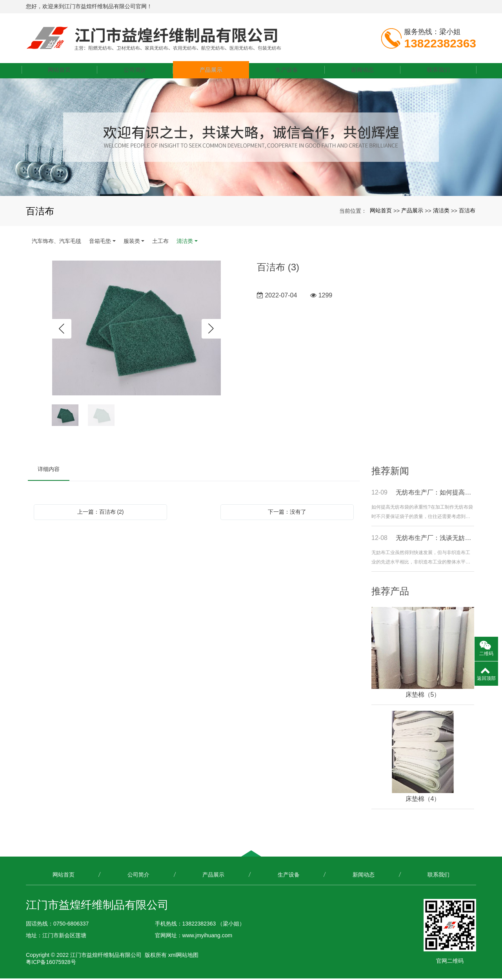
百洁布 (467, 212)
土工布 (160, 243)
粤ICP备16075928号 (51, 964)
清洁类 (441, 212)
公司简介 (139, 71)
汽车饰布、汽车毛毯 (56, 243)
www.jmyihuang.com (207, 937)
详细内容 (49, 470)
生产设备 (288, 71)
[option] (136, 330)
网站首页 (63, 71)
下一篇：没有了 (287, 513)
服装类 (132, 243)
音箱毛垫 (100, 243)
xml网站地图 (184, 956)
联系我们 (439, 71)
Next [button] (211, 330)
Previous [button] (62, 330)
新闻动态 (364, 71)
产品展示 (214, 71)
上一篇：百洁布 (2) (101, 513)
